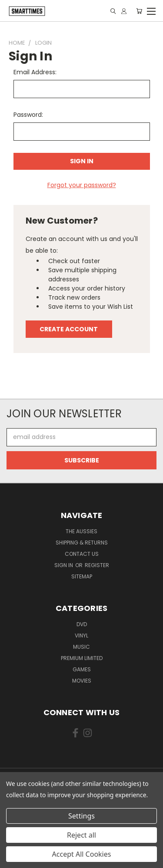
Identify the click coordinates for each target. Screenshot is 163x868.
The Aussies (81, 531)
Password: (28, 115)
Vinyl (81, 635)
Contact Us (82, 554)
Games (82, 669)
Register (97, 565)
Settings (81, 816)
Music (81, 647)
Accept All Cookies (82, 854)
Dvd (82, 624)
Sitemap (82, 576)
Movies (82, 681)
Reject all (81, 835)
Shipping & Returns (82, 543)
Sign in (64, 565)
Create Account (69, 329)
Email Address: (35, 72)
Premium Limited (82, 658)
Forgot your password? (82, 185)
